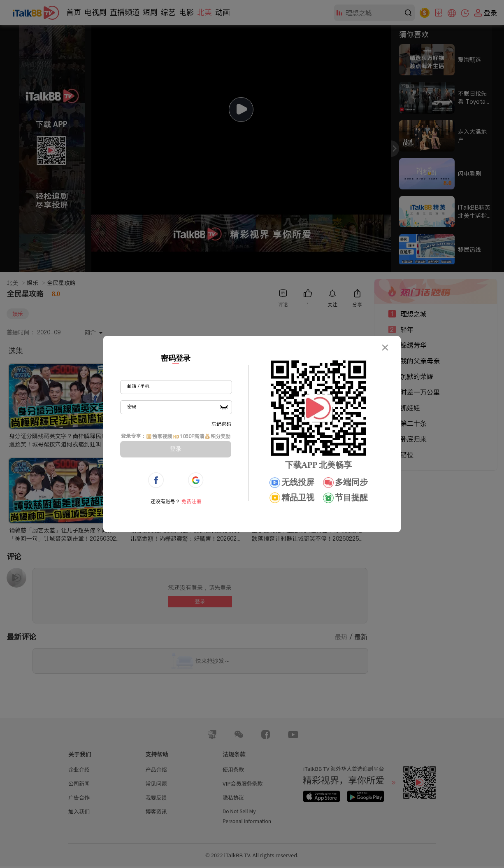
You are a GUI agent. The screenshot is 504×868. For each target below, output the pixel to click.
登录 (176, 449)
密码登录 (176, 358)
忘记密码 (221, 424)
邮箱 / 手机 (138, 386)
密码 (132, 406)
